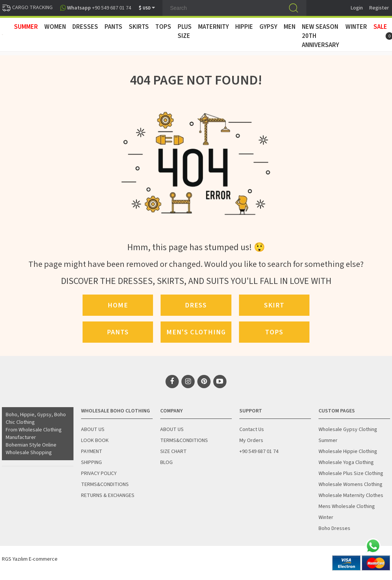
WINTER (356, 27)
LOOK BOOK (95, 440)
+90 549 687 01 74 (259, 451)
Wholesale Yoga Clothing (346, 462)
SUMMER (26, 27)
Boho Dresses (334, 528)
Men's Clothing (196, 332)
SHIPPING (91, 462)
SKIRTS (139, 27)
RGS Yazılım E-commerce (30, 559)
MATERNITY (213, 27)
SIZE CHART (173, 451)
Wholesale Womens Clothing (351, 484)
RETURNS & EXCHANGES (108, 495)
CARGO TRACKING (27, 8)
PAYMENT (92, 451)
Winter (326, 517)
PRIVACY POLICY (99, 473)
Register (379, 8)
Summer (328, 440)
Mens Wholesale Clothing (347, 506)
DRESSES (85, 27)
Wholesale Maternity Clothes (351, 495)
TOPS (163, 27)
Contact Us (252, 430)
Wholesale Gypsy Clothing (348, 430)
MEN (290, 27)
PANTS (113, 27)
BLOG (166, 462)
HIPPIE (244, 27)
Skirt (274, 305)
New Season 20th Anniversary (320, 36)
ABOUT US (93, 430)
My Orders (251, 440)
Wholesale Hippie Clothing (348, 451)
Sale (380, 27)
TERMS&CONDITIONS (105, 484)
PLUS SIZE (185, 31)
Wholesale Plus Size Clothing (351, 473)
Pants (118, 332)
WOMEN (55, 27)
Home (118, 305)
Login (357, 8)
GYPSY (268, 27)
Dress (196, 305)
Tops (274, 332)
